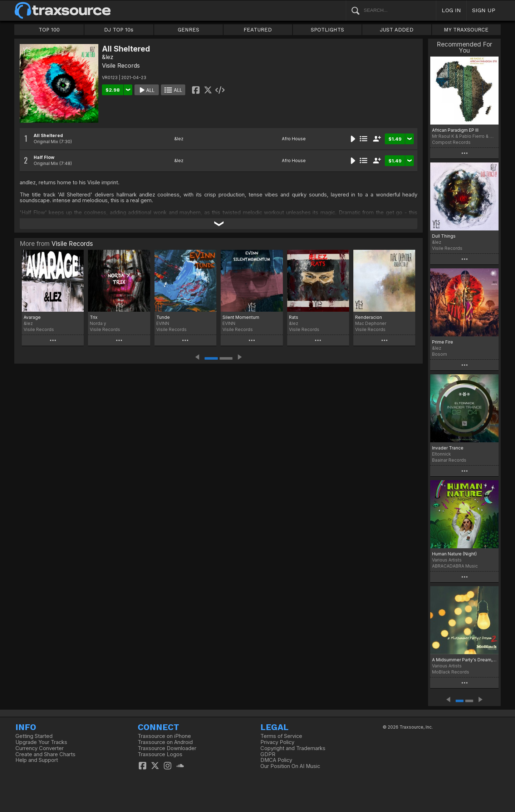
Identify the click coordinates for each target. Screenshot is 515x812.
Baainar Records (449, 460)
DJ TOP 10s (119, 30)
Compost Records (451, 142)
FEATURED (258, 30)
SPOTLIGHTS (327, 30)
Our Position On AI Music (290, 766)
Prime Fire (443, 342)
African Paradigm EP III (455, 130)
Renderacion (369, 317)
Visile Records (121, 65)
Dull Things (444, 236)
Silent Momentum (241, 317)
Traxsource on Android (165, 742)
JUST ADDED (397, 30)
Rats (294, 317)
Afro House (294, 139)
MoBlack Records (451, 672)
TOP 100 (49, 30)
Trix (94, 317)
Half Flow (44, 157)
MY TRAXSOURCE (466, 30)
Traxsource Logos (160, 754)
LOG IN (451, 10)
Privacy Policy (277, 742)
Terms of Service (281, 736)
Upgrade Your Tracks (41, 742)
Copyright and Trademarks (293, 748)
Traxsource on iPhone (164, 736)
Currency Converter (40, 748)
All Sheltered (48, 135)
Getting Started (34, 736)
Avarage (32, 317)
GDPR (268, 754)
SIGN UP (484, 10)
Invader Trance (448, 448)
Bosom (440, 354)
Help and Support (37, 760)
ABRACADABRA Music (455, 566)
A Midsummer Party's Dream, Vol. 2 (464, 660)
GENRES (188, 30)
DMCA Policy (276, 760)
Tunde (163, 317)
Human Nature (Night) (454, 554)
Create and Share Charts (45, 754)
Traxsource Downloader (167, 748)
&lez (108, 57)
